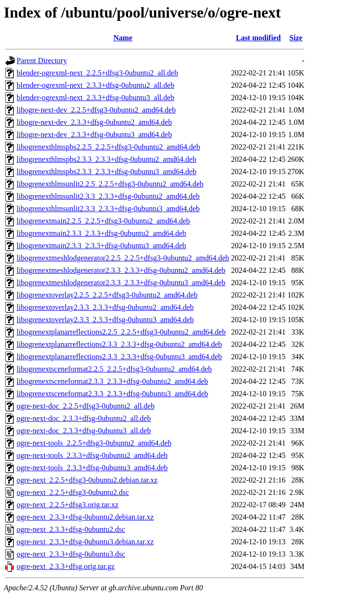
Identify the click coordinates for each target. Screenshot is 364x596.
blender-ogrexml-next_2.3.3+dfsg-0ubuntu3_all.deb (96, 98)
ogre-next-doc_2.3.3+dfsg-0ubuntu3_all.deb (84, 431)
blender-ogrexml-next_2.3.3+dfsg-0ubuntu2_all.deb (96, 85)
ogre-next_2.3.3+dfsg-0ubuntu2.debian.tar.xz (85, 517)
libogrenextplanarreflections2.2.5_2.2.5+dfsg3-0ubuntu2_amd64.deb (121, 332)
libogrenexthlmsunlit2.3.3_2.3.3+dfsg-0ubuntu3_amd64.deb (108, 209)
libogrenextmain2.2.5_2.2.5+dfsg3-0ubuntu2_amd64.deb (103, 221)
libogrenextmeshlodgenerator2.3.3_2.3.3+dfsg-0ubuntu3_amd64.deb (121, 283)
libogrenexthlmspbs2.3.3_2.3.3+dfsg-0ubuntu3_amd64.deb (106, 172)
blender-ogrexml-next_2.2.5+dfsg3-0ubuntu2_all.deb (97, 73)
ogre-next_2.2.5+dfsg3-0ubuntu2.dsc (73, 492)
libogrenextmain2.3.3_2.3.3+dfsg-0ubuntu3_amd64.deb (101, 246)
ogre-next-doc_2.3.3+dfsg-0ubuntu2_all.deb (84, 418)
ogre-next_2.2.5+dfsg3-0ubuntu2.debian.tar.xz (87, 480)
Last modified (259, 38)
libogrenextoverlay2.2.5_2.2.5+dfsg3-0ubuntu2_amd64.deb (107, 295)
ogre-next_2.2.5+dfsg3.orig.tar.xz (68, 505)
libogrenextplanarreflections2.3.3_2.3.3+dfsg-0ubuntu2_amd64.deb (119, 344)
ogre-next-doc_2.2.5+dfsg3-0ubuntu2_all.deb (86, 406)
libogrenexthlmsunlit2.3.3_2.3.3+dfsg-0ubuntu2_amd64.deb (108, 196)
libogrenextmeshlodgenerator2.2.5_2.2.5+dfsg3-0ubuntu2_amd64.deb (123, 258)
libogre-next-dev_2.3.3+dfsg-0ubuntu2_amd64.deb (94, 122)
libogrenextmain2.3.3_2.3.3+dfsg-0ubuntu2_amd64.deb (101, 233)
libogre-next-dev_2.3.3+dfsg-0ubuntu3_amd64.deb (94, 135)
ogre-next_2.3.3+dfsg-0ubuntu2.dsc (71, 529)
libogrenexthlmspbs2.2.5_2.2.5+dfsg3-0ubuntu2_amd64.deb (108, 147)
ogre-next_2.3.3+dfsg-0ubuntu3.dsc (71, 554)
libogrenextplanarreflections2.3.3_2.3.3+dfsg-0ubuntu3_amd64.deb (119, 357)
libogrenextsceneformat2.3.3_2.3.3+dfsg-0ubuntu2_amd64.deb (112, 381)
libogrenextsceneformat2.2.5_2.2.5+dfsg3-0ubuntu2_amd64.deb (114, 369)
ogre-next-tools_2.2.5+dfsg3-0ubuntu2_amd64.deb (94, 443)
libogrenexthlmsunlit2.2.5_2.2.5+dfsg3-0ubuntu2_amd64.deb (110, 184)
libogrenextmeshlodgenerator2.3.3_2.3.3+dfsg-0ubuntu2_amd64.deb (121, 270)
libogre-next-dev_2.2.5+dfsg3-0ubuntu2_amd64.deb (96, 110)
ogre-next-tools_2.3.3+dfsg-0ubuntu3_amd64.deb (92, 468)
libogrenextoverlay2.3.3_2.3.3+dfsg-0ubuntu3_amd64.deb (105, 320)
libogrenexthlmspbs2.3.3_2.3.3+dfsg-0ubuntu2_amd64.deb (106, 159)
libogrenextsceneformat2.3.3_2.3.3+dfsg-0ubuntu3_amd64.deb (112, 394)
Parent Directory (42, 61)
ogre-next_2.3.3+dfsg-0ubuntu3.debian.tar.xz (85, 542)
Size (296, 38)
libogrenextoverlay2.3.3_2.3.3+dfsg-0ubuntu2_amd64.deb (105, 307)
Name (123, 38)
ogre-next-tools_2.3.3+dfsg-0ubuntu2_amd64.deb (92, 455)
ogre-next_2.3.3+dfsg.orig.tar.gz (66, 566)
